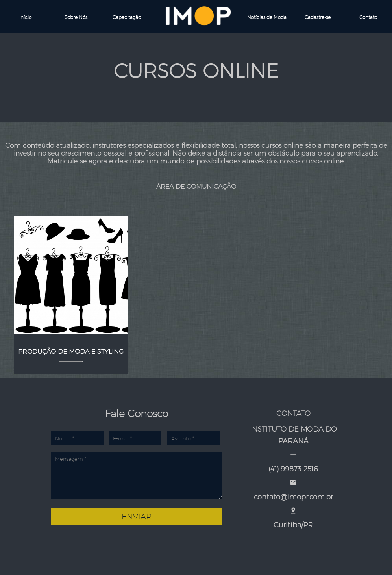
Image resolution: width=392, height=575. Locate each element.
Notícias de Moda (267, 17)
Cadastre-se (318, 17)
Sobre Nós (76, 17)
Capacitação (127, 17)
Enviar (137, 517)
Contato (368, 17)
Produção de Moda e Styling (71, 351)
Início (25, 17)
